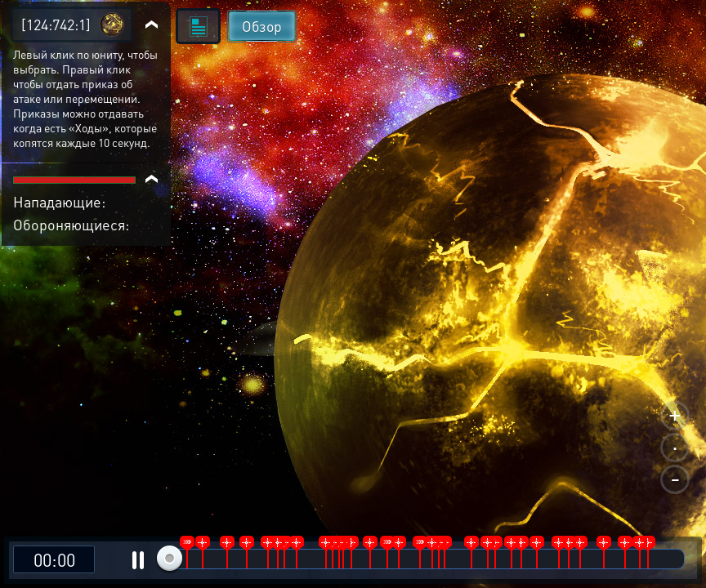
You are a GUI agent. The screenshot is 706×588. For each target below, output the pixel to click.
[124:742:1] (56, 24)
